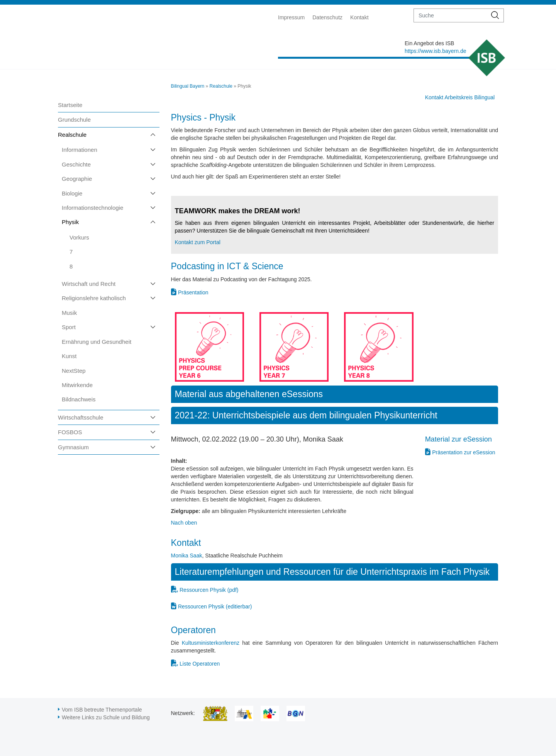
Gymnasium (73, 447)
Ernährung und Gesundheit (97, 342)
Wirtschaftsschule (81, 417)
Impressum (291, 17)
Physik (70, 222)
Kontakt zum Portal (198, 242)
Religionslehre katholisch (94, 298)
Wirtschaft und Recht (89, 284)
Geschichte (76, 164)
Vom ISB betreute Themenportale (102, 710)
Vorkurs (79, 237)
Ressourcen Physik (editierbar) (215, 606)
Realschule (72, 135)
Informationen (80, 150)
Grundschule (74, 120)
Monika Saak (187, 556)
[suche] (450, 15)
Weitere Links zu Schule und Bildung (106, 717)
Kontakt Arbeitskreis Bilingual (460, 97)
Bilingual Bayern (188, 86)
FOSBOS (70, 432)
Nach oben (184, 523)
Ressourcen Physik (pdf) (209, 590)
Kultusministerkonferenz (211, 643)
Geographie (77, 179)
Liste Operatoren (200, 664)
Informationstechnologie (92, 208)
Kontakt (359, 17)
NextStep (74, 371)
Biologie (72, 193)
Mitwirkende (77, 385)
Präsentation (193, 292)
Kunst (69, 356)
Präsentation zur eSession (464, 452)
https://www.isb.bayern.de (436, 51)
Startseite (70, 105)
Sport (69, 327)
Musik (69, 313)
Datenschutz (327, 17)
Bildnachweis (79, 399)
